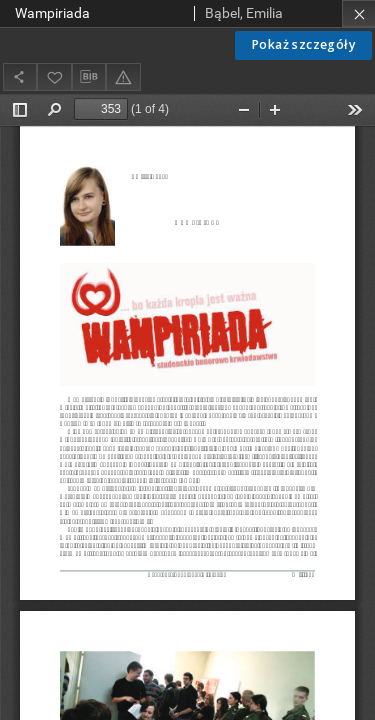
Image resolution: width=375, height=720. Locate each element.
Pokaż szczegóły (303, 44)
